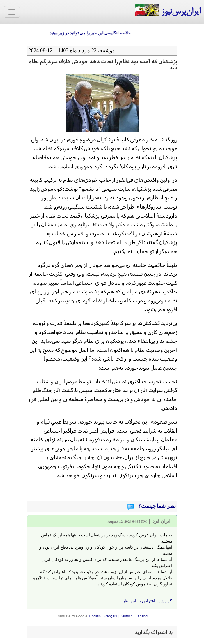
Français (110, 616)
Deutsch (126, 616)
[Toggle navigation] (12, 12)
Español (142, 616)
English (95, 616)
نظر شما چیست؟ (156, 506)
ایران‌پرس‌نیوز (167, 11)
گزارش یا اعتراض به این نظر (147, 601)
